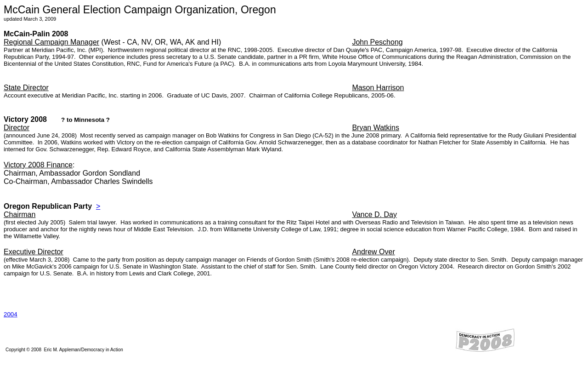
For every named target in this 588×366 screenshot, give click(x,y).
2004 (11, 314)
